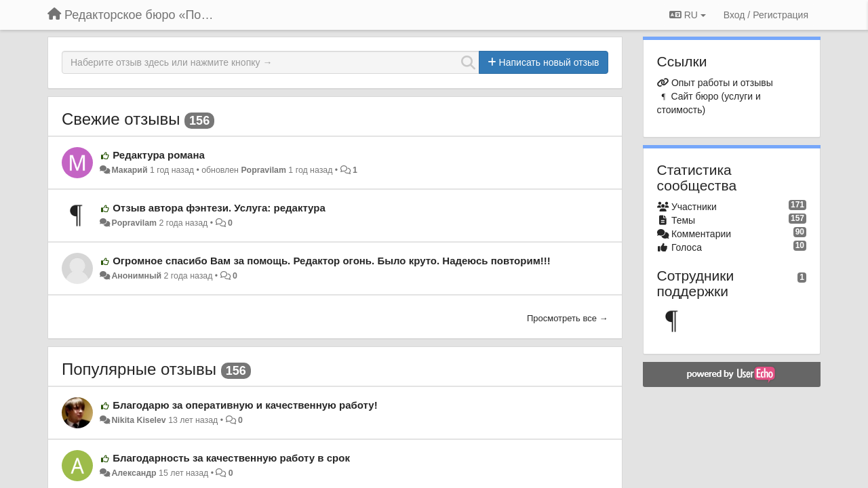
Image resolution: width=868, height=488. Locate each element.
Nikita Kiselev (138, 420)
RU (688, 15)
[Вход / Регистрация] (766, 15)
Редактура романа (159, 155)
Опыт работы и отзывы (722, 83)
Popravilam (263, 170)
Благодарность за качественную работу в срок (231, 458)
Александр (134, 473)
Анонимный (136, 276)
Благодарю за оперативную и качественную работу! (245, 405)
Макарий (129, 170)
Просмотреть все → (568, 318)
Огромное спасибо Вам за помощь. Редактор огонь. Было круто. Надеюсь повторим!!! (332, 261)
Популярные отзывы (139, 369)
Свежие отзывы (121, 119)
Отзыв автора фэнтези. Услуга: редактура (219, 208)
